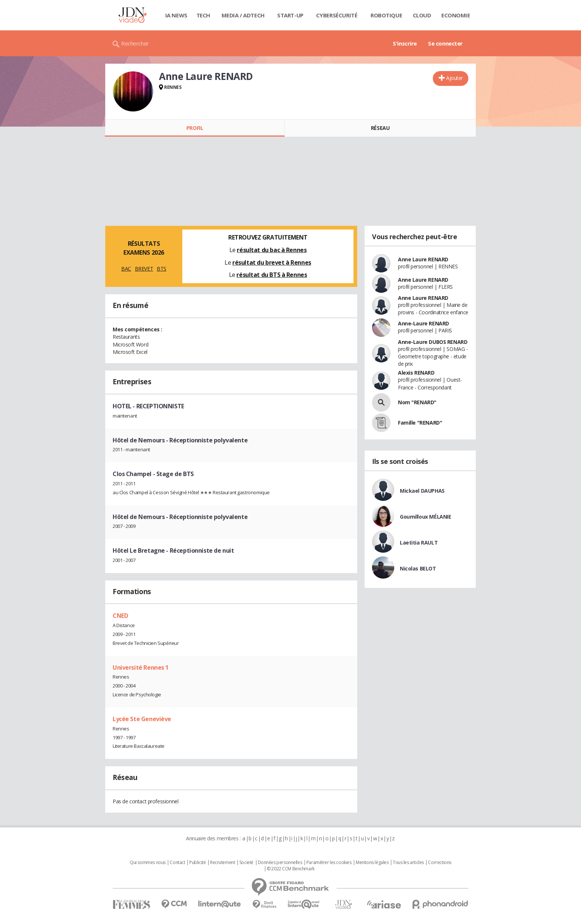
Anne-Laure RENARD (424, 323)
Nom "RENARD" (417, 402)
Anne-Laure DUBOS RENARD (433, 342)
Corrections (439, 863)
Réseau (380, 128)
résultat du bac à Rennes (272, 250)
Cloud (422, 15)
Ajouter (454, 78)
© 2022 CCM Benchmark (291, 869)
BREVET (144, 269)
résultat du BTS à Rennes (272, 275)
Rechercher (135, 43)
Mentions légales (372, 863)
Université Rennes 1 (141, 667)
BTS (162, 269)
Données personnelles (280, 863)
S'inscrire (405, 43)
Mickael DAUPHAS (422, 491)
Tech (203, 15)
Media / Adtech (243, 15)
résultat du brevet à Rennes (272, 262)
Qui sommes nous (148, 863)
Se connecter (445, 43)
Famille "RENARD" (420, 423)
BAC (126, 269)
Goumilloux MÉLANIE (425, 517)
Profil (195, 128)
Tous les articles (408, 863)
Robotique (386, 15)
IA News (176, 15)
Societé (246, 863)
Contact (177, 863)
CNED (120, 616)
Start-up (290, 15)
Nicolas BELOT (418, 568)
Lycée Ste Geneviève (142, 719)
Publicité (197, 863)
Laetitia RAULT (419, 543)
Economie (456, 15)
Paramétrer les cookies (329, 863)
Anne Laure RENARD (423, 259)
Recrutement (223, 863)
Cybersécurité (337, 15)
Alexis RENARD (416, 373)
